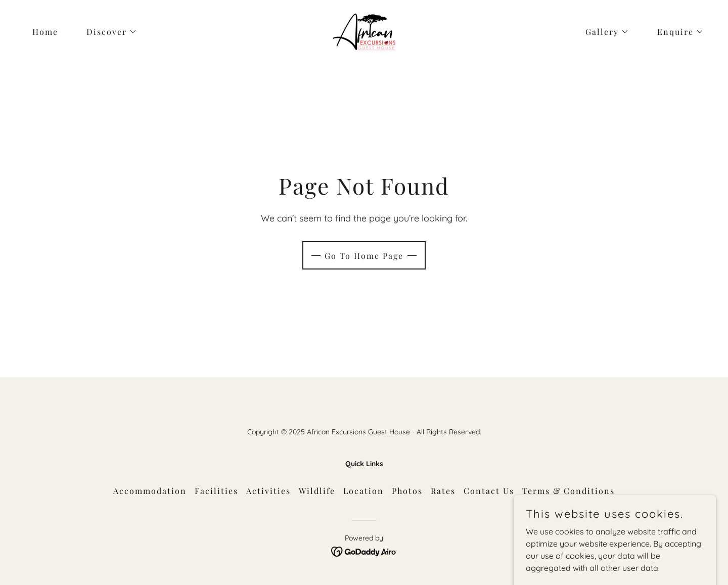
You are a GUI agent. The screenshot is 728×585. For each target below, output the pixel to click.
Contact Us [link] (489, 491)
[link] (364, 31)
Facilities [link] (216, 491)
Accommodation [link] (150, 491)
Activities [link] (268, 491)
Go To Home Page (364, 256)
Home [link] (45, 32)
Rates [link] (443, 491)
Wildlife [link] (317, 491)
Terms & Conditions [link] (568, 491)
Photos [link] (407, 491)
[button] (108, 32)
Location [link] (363, 491)
